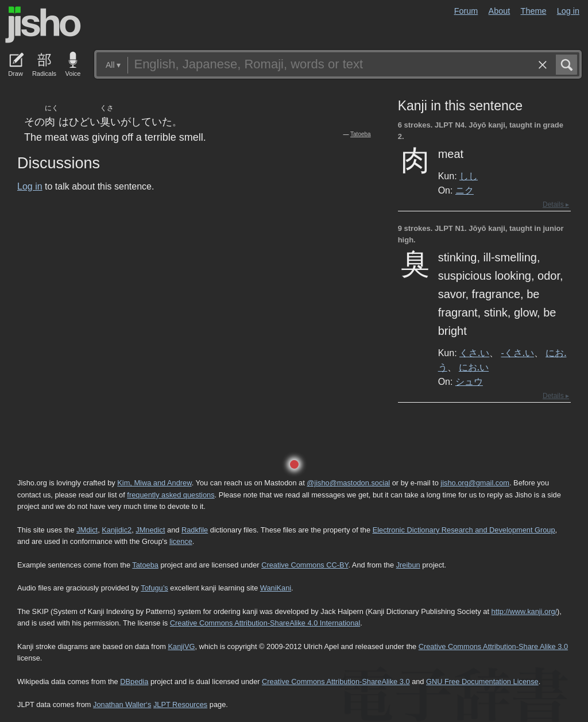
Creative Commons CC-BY (305, 565)
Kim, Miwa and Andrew (154, 483)
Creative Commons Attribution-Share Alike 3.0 (493, 646)
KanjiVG (181, 646)
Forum (466, 11)
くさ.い (474, 353)
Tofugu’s (154, 588)
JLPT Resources (180, 704)
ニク (465, 190)
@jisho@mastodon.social (348, 483)
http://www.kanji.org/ (525, 611)
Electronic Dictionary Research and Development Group (464, 530)
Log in (568, 11)
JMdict (87, 530)
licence (181, 541)
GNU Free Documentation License (482, 682)
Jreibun (408, 565)
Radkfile (195, 530)
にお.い (474, 367)
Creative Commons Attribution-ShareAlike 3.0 (336, 682)
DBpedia (134, 682)
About (500, 11)
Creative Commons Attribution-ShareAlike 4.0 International (265, 623)
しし (469, 176)
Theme (534, 11)
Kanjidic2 (117, 530)
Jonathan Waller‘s (122, 704)
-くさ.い (518, 353)
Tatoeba (361, 134)
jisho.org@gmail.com (475, 483)
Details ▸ (556, 204)
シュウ (469, 381)
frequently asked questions (171, 495)
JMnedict (150, 530)
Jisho (43, 25)
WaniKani (276, 588)
